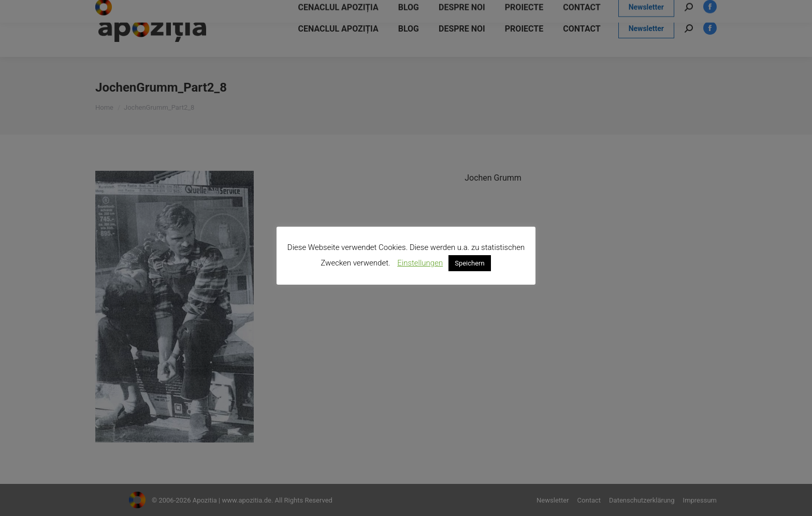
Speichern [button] (470, 263)
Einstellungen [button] (420, 263)
